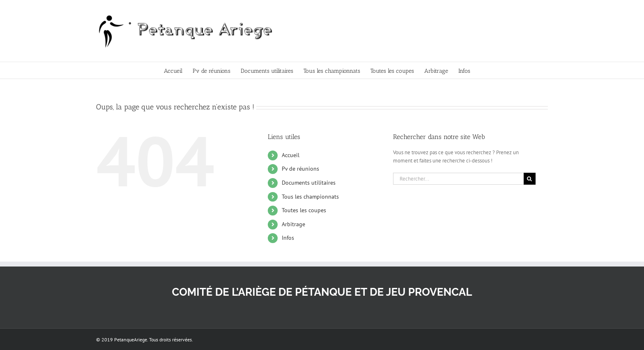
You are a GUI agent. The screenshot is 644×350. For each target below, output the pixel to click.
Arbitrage (293, 224)
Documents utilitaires (309, 183)
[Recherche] (530, 179)
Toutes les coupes (304, 210)
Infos (288, 238)
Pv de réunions (300, 169)
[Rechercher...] (458, 179)
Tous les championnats (310, 197)
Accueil (291, 155)
